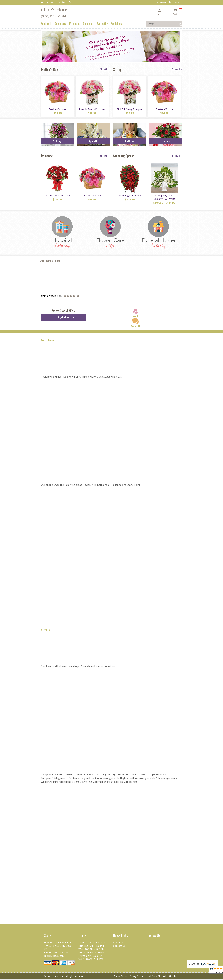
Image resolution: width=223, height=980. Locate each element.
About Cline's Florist (50, 261)
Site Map (173, 977)
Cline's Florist (56, 10)
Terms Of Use (121, 977)
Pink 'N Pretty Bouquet (92, 110)
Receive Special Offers (63, 311)
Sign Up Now (63, 318)
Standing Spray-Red (130, 196)
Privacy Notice (136, 977)
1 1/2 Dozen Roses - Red (57, 196)
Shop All (105, 69)
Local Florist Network (156, 977)
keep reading (72, 297)
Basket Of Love (57, 110)
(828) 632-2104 (54, 16)
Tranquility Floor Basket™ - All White (164, 198)
